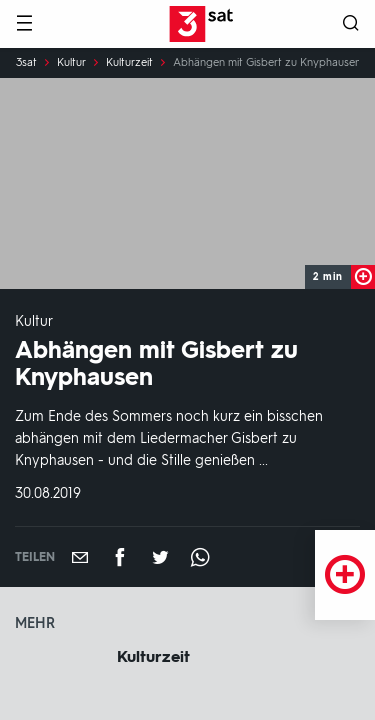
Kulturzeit (129, 63)
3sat (26, 63)
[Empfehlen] (80, 557)
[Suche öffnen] (351, 24)
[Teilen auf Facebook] (120, 557)
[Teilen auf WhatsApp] (200, 557)
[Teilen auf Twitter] (160, 557)
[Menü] (24, 24)
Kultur (71, 63)
